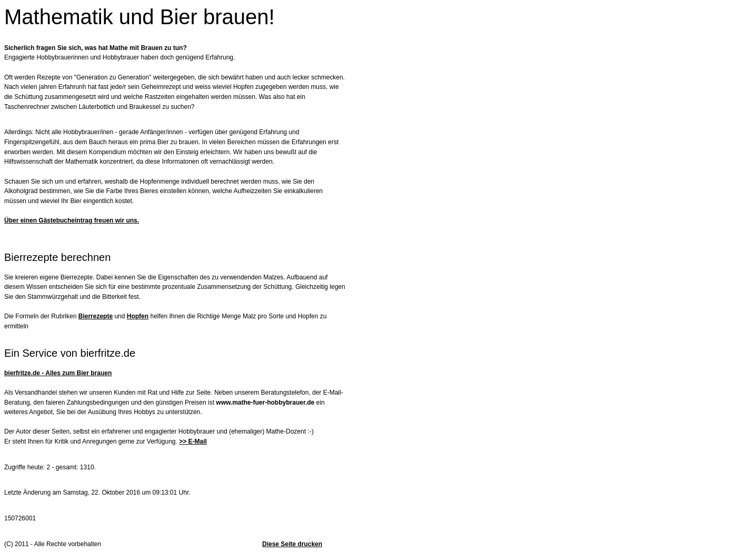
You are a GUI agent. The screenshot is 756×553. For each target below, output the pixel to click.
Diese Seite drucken (292, 544)
